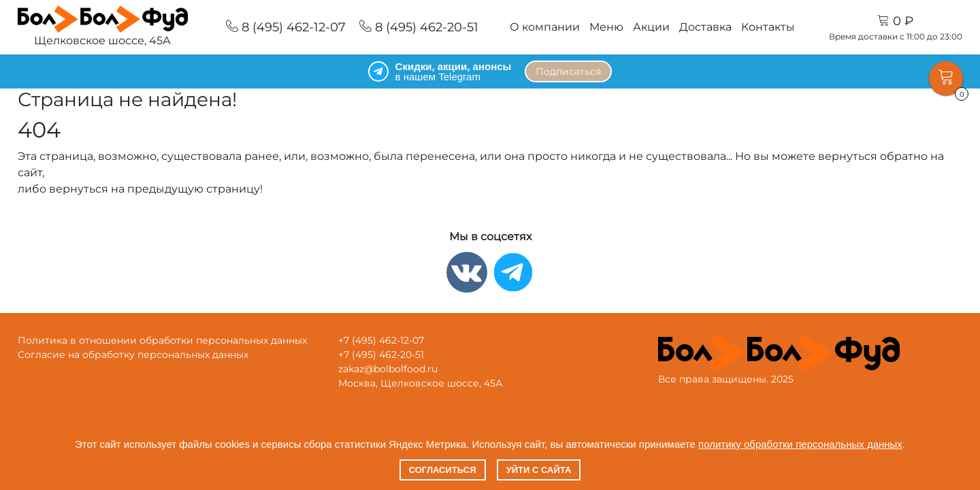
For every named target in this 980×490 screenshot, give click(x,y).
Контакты (768, 27)
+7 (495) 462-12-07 (381, 340)
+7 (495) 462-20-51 (381, 355)
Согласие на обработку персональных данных (133, 355)
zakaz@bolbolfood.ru (388, 369)
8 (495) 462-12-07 (286, 27)
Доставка (705, 27)
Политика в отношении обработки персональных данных (162, 340)
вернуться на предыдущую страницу (154, 189)
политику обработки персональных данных (800, 444)
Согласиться (443, 470)
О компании (545, 27)
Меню (606, 27)
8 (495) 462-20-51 (419, 27)
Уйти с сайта (539, 470)
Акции (651, 27)
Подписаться (568, 71)
